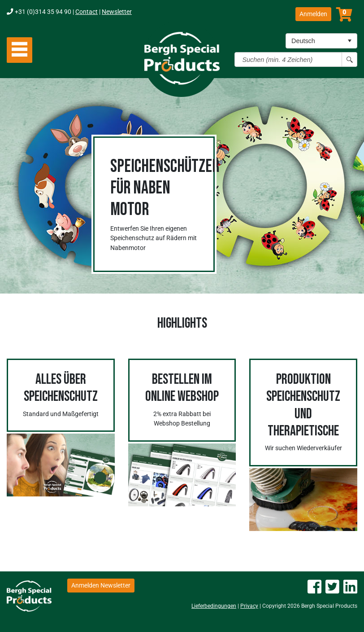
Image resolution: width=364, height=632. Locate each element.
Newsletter (117, 12)
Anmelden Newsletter (101, 585)
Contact (87, 12)
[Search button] (349, 59)
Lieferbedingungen (214, 606)
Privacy (249, 606)
